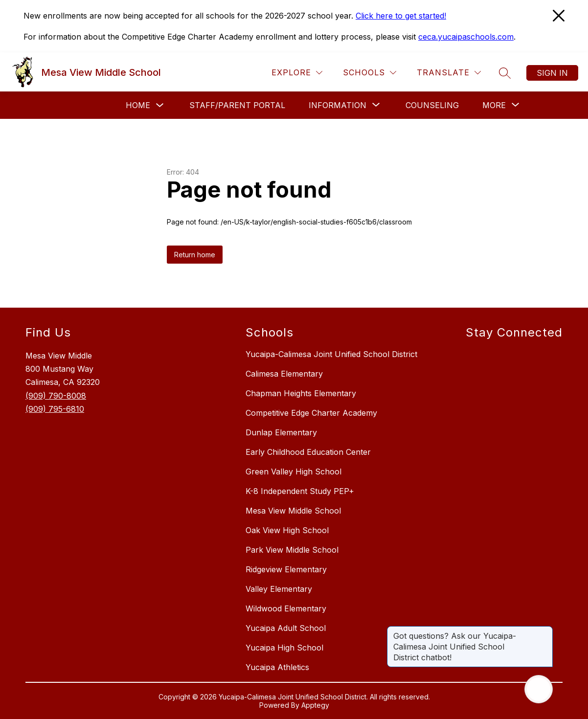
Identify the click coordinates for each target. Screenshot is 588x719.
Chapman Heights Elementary (301, 393)
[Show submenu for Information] (338, 105)
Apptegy (315, 705)
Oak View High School (287, 530)
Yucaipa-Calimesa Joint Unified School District (331, 354)
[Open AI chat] (539, 689)
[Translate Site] (449, 73)
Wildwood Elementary (286, 608)
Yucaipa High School (284, 648)
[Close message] (545, 631)
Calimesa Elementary (284, 374)
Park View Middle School (292, 550)
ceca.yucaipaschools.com (466, 37)
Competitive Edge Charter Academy (311, 413)
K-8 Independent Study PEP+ (300, 491)
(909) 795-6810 (55, 409)
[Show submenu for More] (494, 105)
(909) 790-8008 (56, 396)
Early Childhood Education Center (308, 452)
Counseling (432, 105)
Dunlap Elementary (281, 432)
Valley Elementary (279, 589)
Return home (195, 255)
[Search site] (505, 73)
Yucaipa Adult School (286, 628)
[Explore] (297, 73)
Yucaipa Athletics (277, 667)
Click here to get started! (401, 16)
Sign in (552, 73)
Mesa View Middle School (293, 511)
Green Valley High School (294, 472)
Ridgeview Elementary (286, 569)
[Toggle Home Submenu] (160, 105)
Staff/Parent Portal (237, 105)
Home (138, 105)
